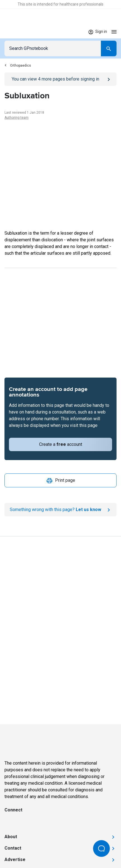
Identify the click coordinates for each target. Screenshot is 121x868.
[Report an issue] (60, 510)
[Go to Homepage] (21, 32)
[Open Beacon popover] (101, 848)
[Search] (109, 48)
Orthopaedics (18, 65)
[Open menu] (114, 32)
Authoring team (16, 118)
